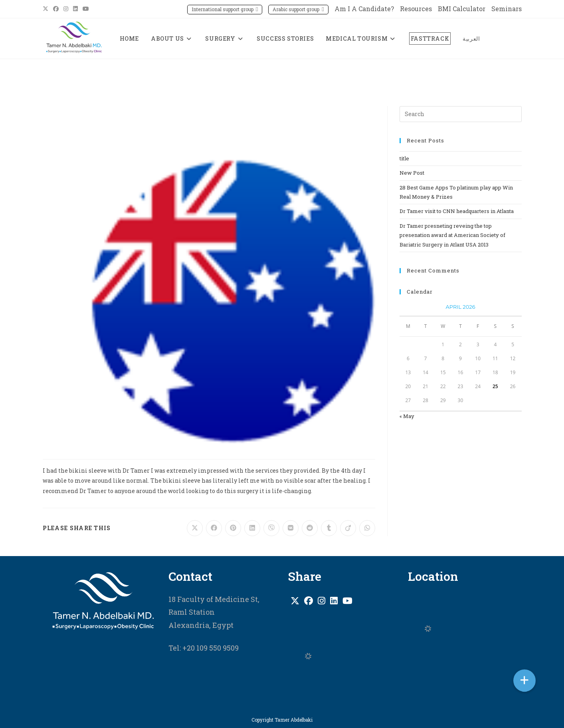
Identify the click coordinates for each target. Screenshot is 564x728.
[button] (524, 681)
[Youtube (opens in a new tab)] (86, 9)
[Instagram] (322, 601)
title (404, 158)
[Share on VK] (291, 528)
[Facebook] (309, 601)
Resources (416, 9)
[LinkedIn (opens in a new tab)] (75, 9)
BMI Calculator (462, 9)
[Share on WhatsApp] (367, 528)
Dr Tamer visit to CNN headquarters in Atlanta (457, 211)
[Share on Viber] (271, 528)
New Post (412, 173)
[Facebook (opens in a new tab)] (56, 9)
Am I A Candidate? (364, 9)
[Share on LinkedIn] (252, 528)
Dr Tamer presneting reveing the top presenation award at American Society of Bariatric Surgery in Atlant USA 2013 (452, 235)
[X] (295, 601)
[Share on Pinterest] (233, 528)
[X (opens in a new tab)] (47, 9)
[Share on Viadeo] (348, 528)
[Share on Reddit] (310, 528)
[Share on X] (195, 528)
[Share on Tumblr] (329, 528)
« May (407, 416)
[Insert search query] (461, 114)
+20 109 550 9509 (210, 648)
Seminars (507, 9)
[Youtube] (347, 601)
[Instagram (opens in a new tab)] (66, 9)
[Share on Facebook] (214, 528)
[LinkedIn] (334, 601)
